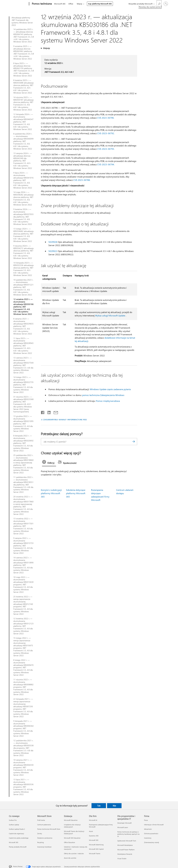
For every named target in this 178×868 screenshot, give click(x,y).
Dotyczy (46, 48)
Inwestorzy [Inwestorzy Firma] (148, 838)
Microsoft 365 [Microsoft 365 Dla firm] (94, 840)
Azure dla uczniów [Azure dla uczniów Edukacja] (70, 858)
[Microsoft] (18, 4)
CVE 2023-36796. (106, 118)
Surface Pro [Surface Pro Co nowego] (13, 820)
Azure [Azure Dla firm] (91, 831)
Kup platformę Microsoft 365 (100, 4)
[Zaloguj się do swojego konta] (166, 4)
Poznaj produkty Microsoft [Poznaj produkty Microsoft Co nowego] (18, 847)
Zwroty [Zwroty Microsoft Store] (40, 833)
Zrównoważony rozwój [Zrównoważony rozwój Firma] (152, 842)
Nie (114, 806)
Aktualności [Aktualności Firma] (148, 829)
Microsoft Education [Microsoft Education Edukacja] (71, 820)
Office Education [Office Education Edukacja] (69, 842)
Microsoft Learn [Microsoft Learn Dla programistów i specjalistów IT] (123, 827)
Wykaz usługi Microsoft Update (110, 315)
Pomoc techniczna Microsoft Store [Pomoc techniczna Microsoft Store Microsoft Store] (49, 829)
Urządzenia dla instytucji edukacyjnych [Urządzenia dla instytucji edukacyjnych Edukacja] (72, 826)
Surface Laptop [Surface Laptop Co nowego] (14, 825)
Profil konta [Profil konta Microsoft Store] (41, 820)
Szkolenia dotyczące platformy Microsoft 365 (76, 493)
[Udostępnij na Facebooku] (43, 412)
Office (71, 4)
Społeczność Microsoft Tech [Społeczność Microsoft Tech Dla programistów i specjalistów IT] (127, 841)
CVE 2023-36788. (82, 180)
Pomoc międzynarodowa (108, 401)
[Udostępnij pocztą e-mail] (55, 412)
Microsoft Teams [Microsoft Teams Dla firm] (95, 853)
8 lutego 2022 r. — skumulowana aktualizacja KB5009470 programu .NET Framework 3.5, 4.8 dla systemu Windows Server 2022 (23, 668)
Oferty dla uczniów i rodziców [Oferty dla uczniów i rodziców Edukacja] (74, 853)
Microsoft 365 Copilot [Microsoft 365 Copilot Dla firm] (96, 849)
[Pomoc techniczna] (42, 4)
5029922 (53, 251)
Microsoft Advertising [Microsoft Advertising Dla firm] (96, 845)
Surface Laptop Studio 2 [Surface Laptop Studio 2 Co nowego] (17, 829)
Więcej (79, 4)
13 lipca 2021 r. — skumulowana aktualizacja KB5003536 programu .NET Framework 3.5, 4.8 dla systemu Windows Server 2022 (23, 787)
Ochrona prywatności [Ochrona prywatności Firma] (151, 833)
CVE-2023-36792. (106, 133)
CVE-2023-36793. (106, 149)
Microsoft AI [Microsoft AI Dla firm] (93, 820)
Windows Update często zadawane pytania (110, 389)
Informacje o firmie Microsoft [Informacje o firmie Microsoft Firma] (154, 825)
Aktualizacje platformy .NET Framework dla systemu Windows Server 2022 (22, 21)
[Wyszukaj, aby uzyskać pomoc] (159, 4)
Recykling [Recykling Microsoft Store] (40, 842)
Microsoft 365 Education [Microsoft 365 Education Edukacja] (72, 838)
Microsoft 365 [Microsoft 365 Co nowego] (14, 842)
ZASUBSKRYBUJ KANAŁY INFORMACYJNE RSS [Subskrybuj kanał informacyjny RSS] (65, 419)
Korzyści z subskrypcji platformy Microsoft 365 (51, 493)
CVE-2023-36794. (106, 164)
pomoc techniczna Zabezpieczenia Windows (103, 395)
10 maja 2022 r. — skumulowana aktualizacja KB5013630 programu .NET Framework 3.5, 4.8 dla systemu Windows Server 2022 (23, 585)
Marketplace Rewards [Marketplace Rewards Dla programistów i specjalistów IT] (125, 854)
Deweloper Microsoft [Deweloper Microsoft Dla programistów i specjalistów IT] (124, 823)
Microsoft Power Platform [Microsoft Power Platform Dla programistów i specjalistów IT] (126, 850)
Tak (99, 806)
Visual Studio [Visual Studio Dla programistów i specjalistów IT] (122, 858)
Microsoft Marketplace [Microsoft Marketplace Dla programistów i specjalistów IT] (125, 845)
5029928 (53, 242)
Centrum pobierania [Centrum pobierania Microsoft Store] (44, 825)
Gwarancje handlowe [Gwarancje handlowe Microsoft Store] (44, 847)
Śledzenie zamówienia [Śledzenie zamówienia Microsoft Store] (45, 838)
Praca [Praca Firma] (146, 820)
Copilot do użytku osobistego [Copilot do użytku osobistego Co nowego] (19, 838)
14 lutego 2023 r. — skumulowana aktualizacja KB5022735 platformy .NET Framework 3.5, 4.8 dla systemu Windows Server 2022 (23, 385)
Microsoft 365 (60, 4)
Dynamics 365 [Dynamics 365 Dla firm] (94, 836)
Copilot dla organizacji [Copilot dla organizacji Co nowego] (16, 833)
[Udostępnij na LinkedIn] (48, 412)
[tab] (49, 463)
